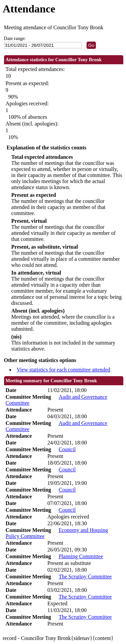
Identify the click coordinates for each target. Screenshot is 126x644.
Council (67, 449)
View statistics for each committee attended (64, 370)
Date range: (15, 39)
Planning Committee (81, 556)
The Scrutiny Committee (85, 577)
